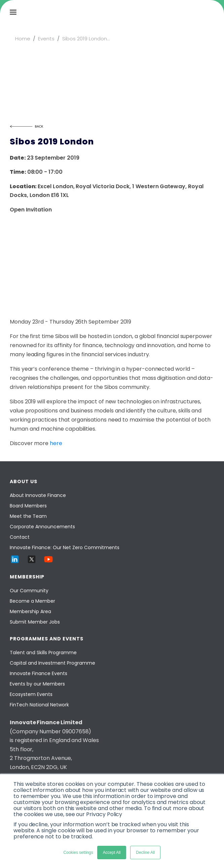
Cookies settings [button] (78, 853)
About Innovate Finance (38, 495)
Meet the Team (28, 516)
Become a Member (32, 601)
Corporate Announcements (42, 527)
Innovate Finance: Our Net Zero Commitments (65, 547)
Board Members (28, 506)
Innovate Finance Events (39, 673)
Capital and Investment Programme (52, 663)
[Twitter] (32, 562)
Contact (20, 537)
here (56, 443)
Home (23, 39)
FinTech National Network (39, 705)
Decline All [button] (145, 853)
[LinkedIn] (15, 562)
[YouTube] (48, 562)
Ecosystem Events (31, 694)
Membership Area (30, 611)
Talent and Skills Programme (43, 653)
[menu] (13, 12)
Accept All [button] (112, 853)
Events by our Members (37, 684)
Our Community (29, 591)
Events (46, 39)
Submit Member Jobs (35, 622)
